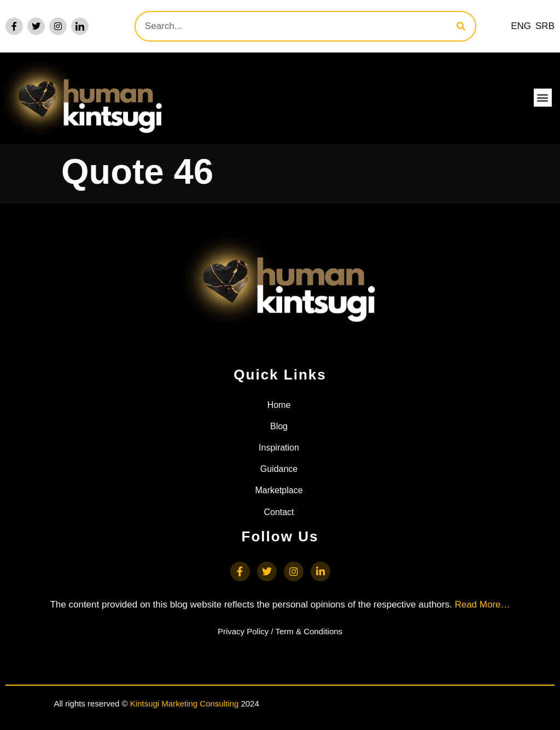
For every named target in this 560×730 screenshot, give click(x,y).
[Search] (461, 26)
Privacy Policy (243, 631)
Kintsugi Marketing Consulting (184, 703)
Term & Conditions (309, 631)
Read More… (482, 605)
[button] (543, 98)
